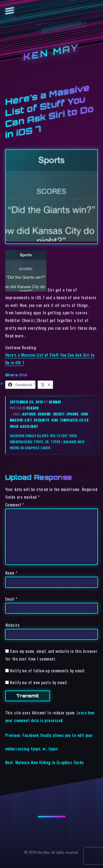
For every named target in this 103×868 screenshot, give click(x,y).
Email (11, 599)
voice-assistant (24, 426)
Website (12, 625)
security (42, 420)
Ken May (52, 52)
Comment (15, 504)
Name (11, 573)
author (29, 414)
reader (33, 408)
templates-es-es (74, 420)
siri (55, 420)
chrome (44, 414)
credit (59, 414)
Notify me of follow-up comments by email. (48, 670)
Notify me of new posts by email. (39, 682)
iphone (73, 414)
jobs (84, 414)
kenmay (55, 402)
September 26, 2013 (27, 402)
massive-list (21, 420)
